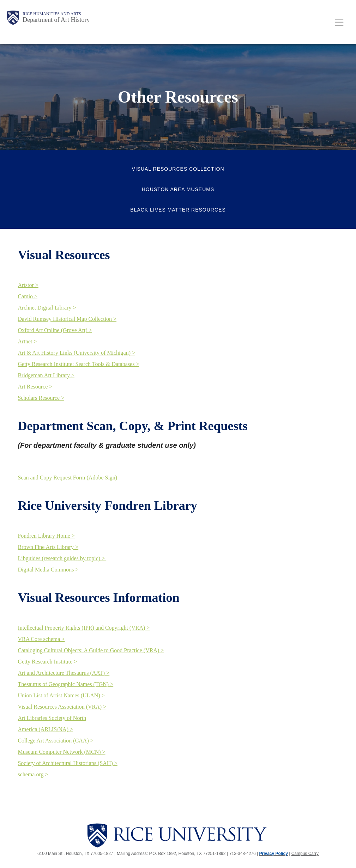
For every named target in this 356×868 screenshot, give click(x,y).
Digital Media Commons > (48, 570)
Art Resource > (35, 387)
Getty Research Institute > (47, 662)
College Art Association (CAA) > (55, 741)
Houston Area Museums (178, 189)
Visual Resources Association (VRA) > (62, 707)
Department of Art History (56, 20)
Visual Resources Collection (178, 169)
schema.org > (33, 774)
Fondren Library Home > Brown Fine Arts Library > (48, 541)
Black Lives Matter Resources (178, 210)
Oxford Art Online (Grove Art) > (55, 330)
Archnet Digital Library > (47, 308)
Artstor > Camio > (28, 291)
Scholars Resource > (41, 398)
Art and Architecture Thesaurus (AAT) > (64, 673)
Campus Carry (305, 854)
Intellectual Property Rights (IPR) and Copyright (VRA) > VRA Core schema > (84, 633)
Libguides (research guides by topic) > (62, 558)
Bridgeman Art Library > (46, 375)
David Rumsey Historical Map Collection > (67, 319)
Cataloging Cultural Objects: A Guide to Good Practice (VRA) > (91, 650)
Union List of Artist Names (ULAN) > (61, 695)
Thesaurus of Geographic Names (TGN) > (65, 684)
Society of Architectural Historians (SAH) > (67, 763)
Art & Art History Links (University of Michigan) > (76, 353)
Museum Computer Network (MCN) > (61, 752)
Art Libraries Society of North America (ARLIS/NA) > (52, 724)
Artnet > (27, 341)
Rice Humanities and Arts (52, 14)
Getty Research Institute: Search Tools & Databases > (78, 364)
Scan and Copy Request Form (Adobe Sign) (67, 478)
